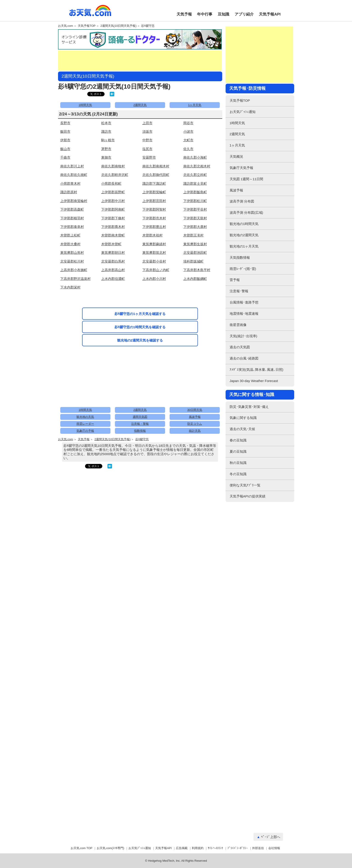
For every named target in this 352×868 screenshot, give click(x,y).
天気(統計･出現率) (243, 336)
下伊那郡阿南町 (113, 209)
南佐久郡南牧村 (113, 166)
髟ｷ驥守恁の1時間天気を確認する (140, 327)
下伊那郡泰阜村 (72, 227)
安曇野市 (149, 157)
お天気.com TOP (82, 848)
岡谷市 (188, 123)
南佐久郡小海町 (195, 157)
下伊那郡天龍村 (195, 218)
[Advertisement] (140, 61)
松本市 (106, 123)
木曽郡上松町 (70, 235)
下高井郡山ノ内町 (156, 270)
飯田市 (65, 132)
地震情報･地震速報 (244, 314)
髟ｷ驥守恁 (148, 26)
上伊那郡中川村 (113, 201)
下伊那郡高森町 (72, 209)
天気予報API (270, 14)
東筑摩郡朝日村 (113, 253)
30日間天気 (195, 410)
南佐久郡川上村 (72, 166)
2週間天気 (140, 105)
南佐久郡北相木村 (197, 166)
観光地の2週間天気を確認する (140, 340)
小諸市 (188, 132)
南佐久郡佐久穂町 (74, 175)
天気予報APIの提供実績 (248, 496)
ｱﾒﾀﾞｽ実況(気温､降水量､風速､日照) (257, 370)
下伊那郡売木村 (154, 218)
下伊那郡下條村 (113, 218)
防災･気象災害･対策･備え (249, 407)
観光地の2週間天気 (244, 235)
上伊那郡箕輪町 (154, 192)
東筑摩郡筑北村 (154, 253)
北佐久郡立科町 (195, 175)
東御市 (106, 157)
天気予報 (184, 14)
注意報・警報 (140, 424)
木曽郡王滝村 (193, 235)
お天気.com (90, 13)
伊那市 (65, 140)
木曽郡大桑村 (70, 244)
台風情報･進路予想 (244, 302)
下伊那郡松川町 (195, 201)
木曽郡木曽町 (111, 244)
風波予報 (195, 417)
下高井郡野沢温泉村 (75, 279)
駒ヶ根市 (108, 140)
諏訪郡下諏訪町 (154, 183)
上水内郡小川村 (154, 279)
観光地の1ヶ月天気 (244, 246)
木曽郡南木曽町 (113, 235)
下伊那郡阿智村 (154, 209)
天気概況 (236, 156)
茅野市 (106, 149)
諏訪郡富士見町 (195, 183)
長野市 (65, 123)
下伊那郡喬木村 (113, 227)
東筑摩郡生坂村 (195, 244)
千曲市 (65, 157)
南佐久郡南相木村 (156, 166)
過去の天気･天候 (242, 429)
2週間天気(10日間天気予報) (118, 26)
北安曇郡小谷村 (154, 261)
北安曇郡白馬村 (113, 261)
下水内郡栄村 (70, 287)
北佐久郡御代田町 (156, 175)
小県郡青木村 (70, 183)
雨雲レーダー (85, 424)
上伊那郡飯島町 (195, 192)
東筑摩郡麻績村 (154, 244)
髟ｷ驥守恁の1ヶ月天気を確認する (140, 314)
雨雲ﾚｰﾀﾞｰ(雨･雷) (243, 269)
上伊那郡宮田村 (154, 201)
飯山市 (65, 149)
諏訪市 (106, 132)
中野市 (147, 140)
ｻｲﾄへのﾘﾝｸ (215, 848)
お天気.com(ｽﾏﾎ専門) (111, 848)
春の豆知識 (238, 440)
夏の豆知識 (238, 451)
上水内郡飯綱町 (195, 279)
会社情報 (274, 848)
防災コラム (195, 424)
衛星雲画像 (238, 325)
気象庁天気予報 (241, 168)
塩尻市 (147, 149)
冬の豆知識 (238, 474)
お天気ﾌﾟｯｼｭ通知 (243, 112)
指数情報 (140, 431)
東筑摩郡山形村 (72, 253)
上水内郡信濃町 (113, 279)
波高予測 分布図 (242, 201)
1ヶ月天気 (195, 105)
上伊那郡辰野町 (113, 192)
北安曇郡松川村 (72, 261)
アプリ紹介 (244, 14)
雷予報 (235, 280)
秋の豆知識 (238, 463)
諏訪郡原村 (69, 192)
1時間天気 (85, 105)
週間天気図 (140, 417)
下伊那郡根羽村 (72, 218)
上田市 (147, 123)
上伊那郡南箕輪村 (74, 201)
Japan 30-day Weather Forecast (254, 381)
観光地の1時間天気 (244, 224)
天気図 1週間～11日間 (246, 179)
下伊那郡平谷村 (195, 209)
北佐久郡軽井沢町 (115, 175)
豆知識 (223, 14)
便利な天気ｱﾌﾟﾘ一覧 (245, 485)
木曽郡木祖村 (152, 235)
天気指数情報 (240, 257)
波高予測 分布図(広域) (246, 213)
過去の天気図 (240, 347)
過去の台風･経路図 (244, 358)
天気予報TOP (87, 26)
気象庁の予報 (85, 431)
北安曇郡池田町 (195, 253)
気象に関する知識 (243, 418)
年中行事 (205, 14)
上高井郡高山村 (113, 270)
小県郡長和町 (111, 183)
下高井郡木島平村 (197, 270)
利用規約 (198, 848)
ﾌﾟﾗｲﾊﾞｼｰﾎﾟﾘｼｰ (238, 848)
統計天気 (195, 431)
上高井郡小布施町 (74, 270)
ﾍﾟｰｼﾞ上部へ (271, 837)
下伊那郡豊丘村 (154, 227)
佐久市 (188, 149)
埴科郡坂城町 (193, 261)
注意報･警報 (239, 291)
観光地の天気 (85, 417)
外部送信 (258, 848)
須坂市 (147, 132)
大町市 (188, 140)
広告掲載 (182, 848)
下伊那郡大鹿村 (195, 227)
